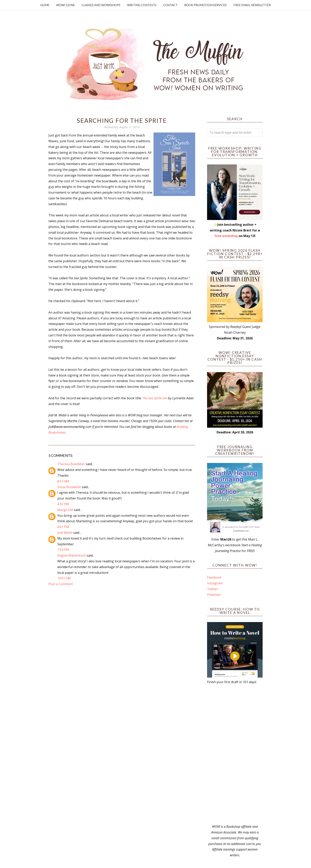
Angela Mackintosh (72, 555)
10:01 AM (64, 578)
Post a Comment (61, 584)
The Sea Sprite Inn (155, 398)
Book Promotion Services (205, 5)
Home (45, 5)
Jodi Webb (65, 533)
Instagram (215, 583)
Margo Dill (65, 510)
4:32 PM (63, 504)
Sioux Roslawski (69, 487)
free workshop (226, 236)
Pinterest (214, 595)
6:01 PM (63, 527)
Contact (170, 5)
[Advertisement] (235, 754)
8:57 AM (63, 481)
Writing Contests (142, 5)
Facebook (214, 577)
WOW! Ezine (65, 5)
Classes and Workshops (101, 5)
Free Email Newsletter (252, 5)
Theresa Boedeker (71, 464)
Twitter (213, 589)
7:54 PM (63, 550)
